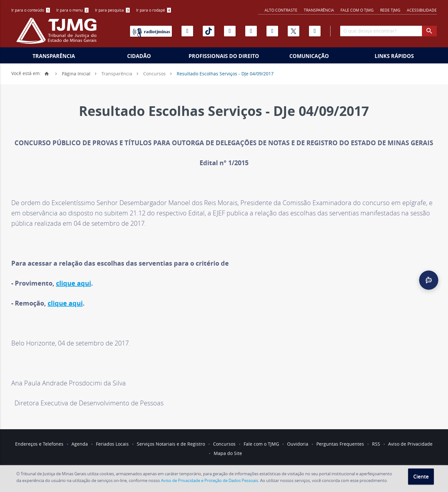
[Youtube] (187, 31)
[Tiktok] (209, 31)
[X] (294, 31)
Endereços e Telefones (39, 444)
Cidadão (139, 56)
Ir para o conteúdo (31, 10)
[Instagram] (230, 31)
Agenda (80, 444)
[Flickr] (251, 31)
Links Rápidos (394, 56)
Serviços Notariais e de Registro (171, 444)
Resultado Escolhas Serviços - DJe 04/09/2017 (225, 73)
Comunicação (309, 56)
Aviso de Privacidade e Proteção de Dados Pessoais (210, 480)
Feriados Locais (112, 444)
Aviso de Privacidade (410, 444)
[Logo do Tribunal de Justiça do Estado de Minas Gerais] (58, 34)
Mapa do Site (228, 453)
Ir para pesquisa (112, 10)
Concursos (154, 73)
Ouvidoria (298, 444)
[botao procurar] (429, 31)
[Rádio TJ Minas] (151, 31)
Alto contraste (281, 10)
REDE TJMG (390, 10)
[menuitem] (31, 10)
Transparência (319, 10)
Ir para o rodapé (154, 10)
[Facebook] (315, 31)
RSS (376, 444)
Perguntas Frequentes (340, 444)
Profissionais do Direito (224, 56)
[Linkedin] (272, 31)
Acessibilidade (422, 10)
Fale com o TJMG (357, 10)
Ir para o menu (72, 10)
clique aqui (74, 283)
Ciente (421, 477)
